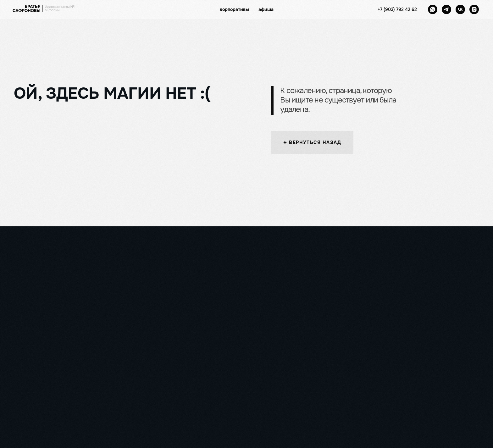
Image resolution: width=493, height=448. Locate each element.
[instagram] (474, 9)
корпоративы (234, 9)
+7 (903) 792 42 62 (397, 9)
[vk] (460, 9)
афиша (266, 9)
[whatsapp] (433, 9)
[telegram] (446, 9)
